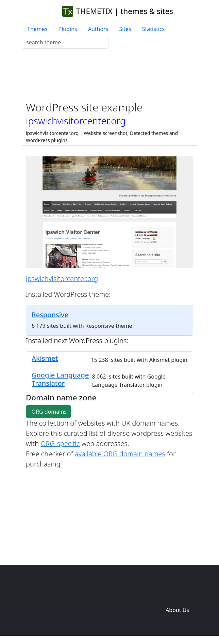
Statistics (153, 29)
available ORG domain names (120, 454)
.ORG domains (48, 412)
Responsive (50, 315)
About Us (177, 610)
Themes (37, 29)
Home (78, 596)
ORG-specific (60, 443)
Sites (125, 29)
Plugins (68, 29)
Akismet (45, 358)
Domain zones (176, 596)
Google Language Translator (60, 379)
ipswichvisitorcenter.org (62, 279)
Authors (98, 29)
